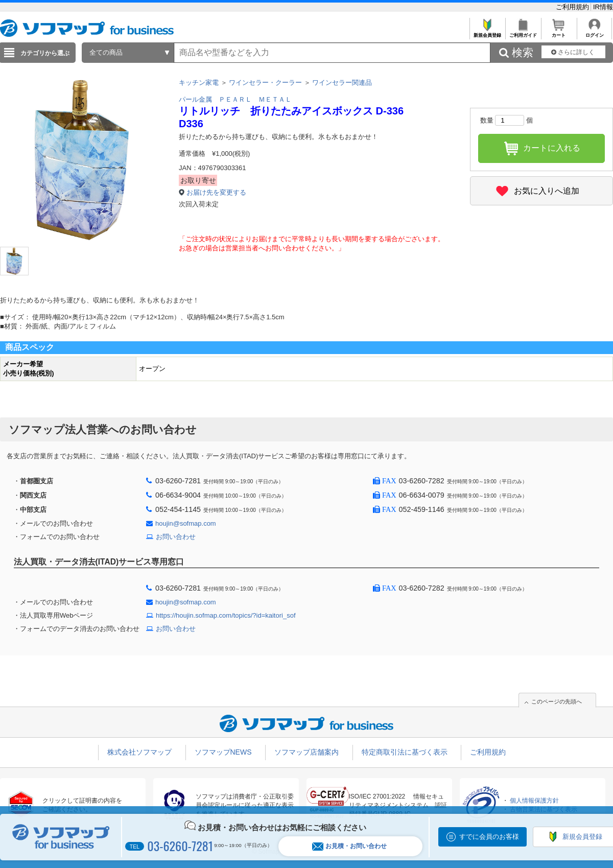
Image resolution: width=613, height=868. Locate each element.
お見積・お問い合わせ (349, 846)
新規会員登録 (487, 32)
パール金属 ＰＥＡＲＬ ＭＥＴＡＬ (235, 99)
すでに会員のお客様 (489, 837)
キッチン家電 (199, 83)
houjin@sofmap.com (186, 523)
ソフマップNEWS (223, 752)
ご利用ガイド (523, 32)
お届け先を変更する (216, 192)
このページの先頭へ (557, 701)
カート (559, 32)
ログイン (594, 32)
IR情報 (603, 7)
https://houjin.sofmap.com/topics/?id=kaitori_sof (226, 615)
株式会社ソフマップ (139, 752)
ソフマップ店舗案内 (306, 752)
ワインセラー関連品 (342, 83)
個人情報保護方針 (534, 801)
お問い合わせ (176, 537)
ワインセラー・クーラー (265, 83)
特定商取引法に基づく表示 (405, 752)
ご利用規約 (573, 7)
